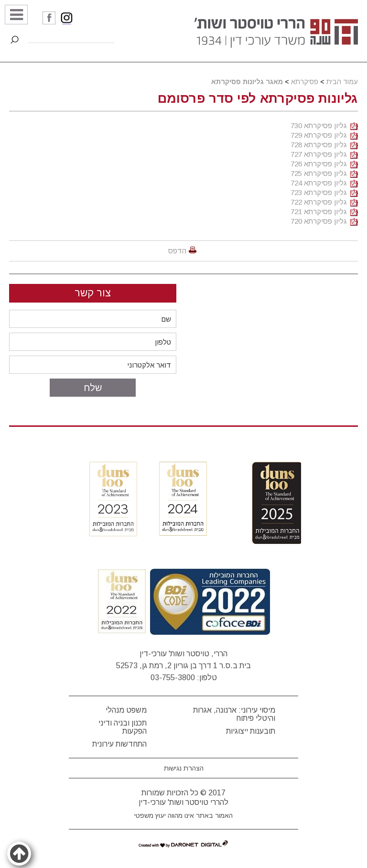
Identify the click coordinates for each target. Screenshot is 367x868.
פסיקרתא (305, 82)
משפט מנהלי (126, 710)
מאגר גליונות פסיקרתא (247, 82)
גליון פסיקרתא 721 (324, 212)
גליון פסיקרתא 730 (324, 125)
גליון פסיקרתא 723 (324, 192)
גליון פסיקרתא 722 (324, 202)
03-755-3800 (173, 678)
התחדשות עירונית (119, 744)
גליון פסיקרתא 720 (324, 221)
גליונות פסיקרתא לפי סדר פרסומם (258, 98)
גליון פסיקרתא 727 (324, 154)
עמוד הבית (342, 82)
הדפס (177, 251)
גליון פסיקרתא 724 (324, 183)
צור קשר (93, 293)
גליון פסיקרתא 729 (324, 135)
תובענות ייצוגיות (251, 731)
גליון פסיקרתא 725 (324, 173)
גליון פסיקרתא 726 (324, 164)
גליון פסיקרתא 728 (324, 145)
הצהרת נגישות (184, 768)
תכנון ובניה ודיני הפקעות (123, 727)
